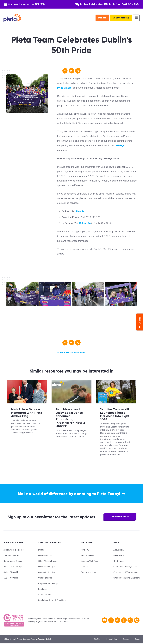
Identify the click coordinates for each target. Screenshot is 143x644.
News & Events (87, 556)
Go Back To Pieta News (73, 353)
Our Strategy (119, 561)
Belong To (85, 223)
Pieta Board (118, 556)
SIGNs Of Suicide (11, 573)
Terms (137, 640)
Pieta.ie (80, 211)
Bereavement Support (13, 561)
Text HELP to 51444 (131, 4)
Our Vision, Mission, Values (125, 567)
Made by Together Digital (41, 640)
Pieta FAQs (86, 550)
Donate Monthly (121, 18)
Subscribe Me (119, 517)
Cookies (126, 640)
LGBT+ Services (11, 578)
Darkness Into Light (47, 567)
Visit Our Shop (45, 595)
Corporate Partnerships (48, 584)
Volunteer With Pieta (89, 561)
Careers (84, 567)
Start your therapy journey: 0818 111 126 (27, 4)
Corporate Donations (47, 573)
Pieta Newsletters (88, 573)
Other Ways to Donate (48, 561)
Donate (102, 18)
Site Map (97, 640)
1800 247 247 (110, 4)
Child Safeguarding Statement (126, 578)
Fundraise (43, 589)
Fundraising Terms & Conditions (52, 601)
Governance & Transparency (126, 573)
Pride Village (64, 88)
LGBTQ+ (120, 145)
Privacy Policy (112, 640)
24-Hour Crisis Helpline (14, 550)
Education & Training (12, 567)
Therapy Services (11, 556)
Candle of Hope (45, 578)
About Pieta (118, 550)
